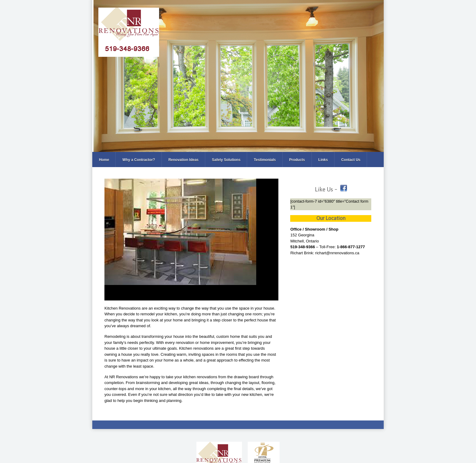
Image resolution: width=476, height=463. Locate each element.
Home (104, 160)
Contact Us (351, 160)
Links (323, 160)
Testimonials (265, 160)
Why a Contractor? (139, 160)
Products (297, 160)
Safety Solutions (226, 160)
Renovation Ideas (184, 160)
